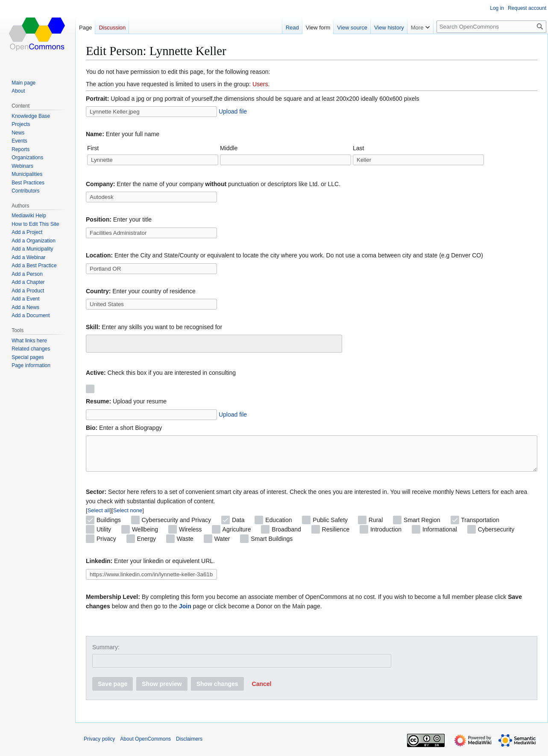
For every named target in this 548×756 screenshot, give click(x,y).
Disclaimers (189, 745)
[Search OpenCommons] (491, 27)
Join (185, 613)
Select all (99, 517)
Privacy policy (99, 745)
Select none (128, 517)
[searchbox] (94, 342)
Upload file (233, 111)
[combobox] (214, 344)
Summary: (106, 654)
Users (260, 84)
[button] (262, 690)
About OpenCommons (145, 745)
